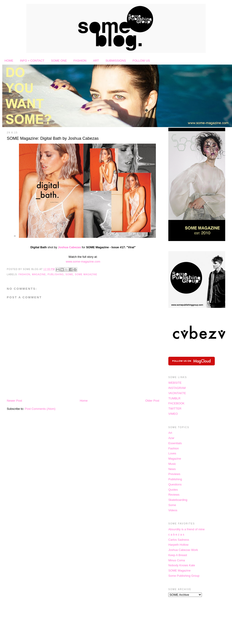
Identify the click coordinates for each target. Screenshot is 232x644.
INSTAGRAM (177, 388)
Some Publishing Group (184, 576)
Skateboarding (178, 500)
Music (172, 464)
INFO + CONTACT (32, 61)
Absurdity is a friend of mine (186, 529)
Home (84, 401)
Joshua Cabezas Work (183, 550)
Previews (174, 474)
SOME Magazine (86, 274)
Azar (171, 438)
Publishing (56, 274)
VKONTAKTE (177, 393)
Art (170, 433)
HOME (9, 61)
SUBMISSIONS (116, 61)
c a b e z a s (176, 534)
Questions (175, 484)
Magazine (39, 274)
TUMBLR (174, 398)
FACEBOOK (176, 403)
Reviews (174, 495)
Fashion (24, 274)
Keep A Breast (178, 555)
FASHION (80, 61)
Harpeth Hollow (178, 545)
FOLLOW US (141, 61)
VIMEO (173, 414)
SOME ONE (59, 61)
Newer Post (14, 401)
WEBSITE (175, 383)
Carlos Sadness (179, 540)
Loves (172, 453)
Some (69, 274)
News (172, 469)
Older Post (152, 401)
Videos (173, 510)
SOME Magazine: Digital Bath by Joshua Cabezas (53, 138)
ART (96, 61)
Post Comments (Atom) (40, 409)
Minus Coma (177, 560)
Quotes (173, 490)
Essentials (175, 443)
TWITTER (175, 409)
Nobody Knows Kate (182, 565)
